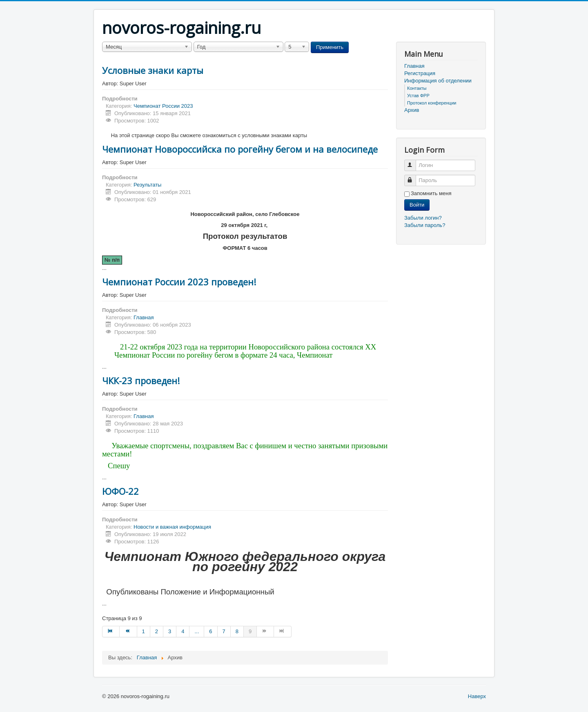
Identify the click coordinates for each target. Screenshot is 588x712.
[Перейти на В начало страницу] (111, 632)
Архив (412, 110)
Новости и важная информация (172, 527)
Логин (414, 162)
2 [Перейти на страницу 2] (157, 631)
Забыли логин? (423, 218)
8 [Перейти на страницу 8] (237, 631)
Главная (144, 317)
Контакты (417, 88)
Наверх (477, 696)
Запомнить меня (431, 193)
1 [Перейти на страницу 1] (144, 631)
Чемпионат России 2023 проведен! (179, 282)
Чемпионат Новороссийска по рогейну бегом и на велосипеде (240, 149)
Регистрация (420, 73)
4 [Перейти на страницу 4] (183, 631)
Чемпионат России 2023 (163, 106)
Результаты (147, 185)
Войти (417, 205)
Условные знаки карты (153, 70)
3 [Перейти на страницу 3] (170, 631)
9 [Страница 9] (250, 631)
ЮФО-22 (120, 491)
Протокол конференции (432, 103)
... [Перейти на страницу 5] (197, 631)
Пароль (414, 177)
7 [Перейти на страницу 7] (224, 631)
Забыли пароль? (425, 225)
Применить (330, 47)
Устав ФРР (418, 96)
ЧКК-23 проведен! (141, 380)
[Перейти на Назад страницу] (128, 632)
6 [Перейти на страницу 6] (210, 631)
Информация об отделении (438, 81)
